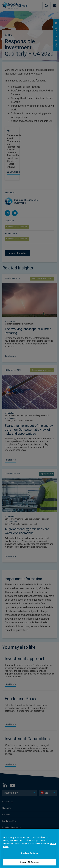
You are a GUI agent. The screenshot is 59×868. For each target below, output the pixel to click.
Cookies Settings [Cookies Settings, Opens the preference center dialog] (29, 853)
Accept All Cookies (29, 862)
